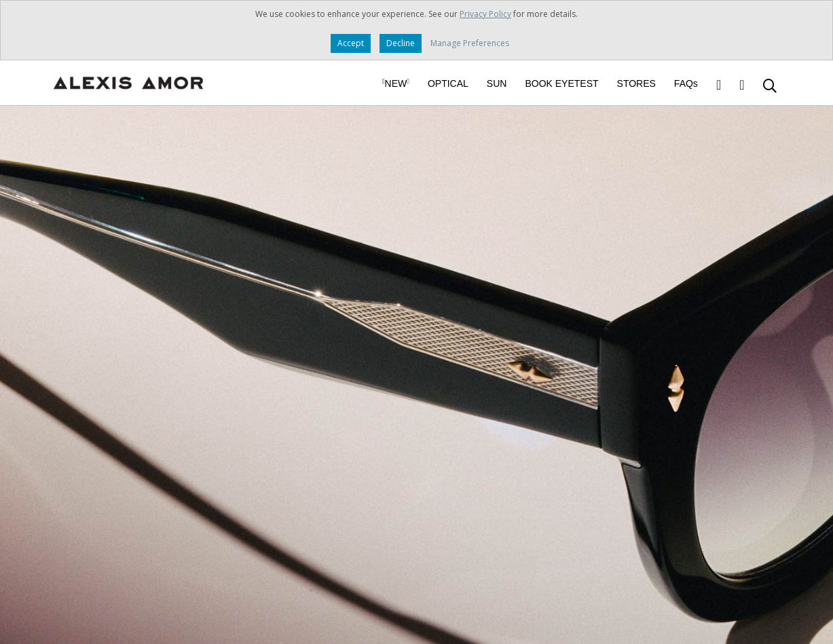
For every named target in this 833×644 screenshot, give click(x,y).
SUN (497, 83)
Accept (351, 43)
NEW (396, 83)
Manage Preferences (470, 43)
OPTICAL (448, 83)
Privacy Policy (485, 14)
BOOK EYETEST (561, 83)
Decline (401, 43)
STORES (636, 83)
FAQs (686, 83)
